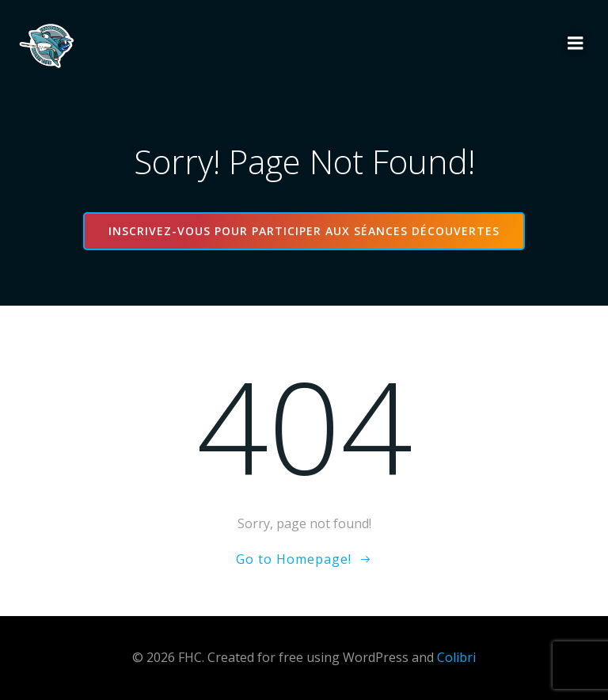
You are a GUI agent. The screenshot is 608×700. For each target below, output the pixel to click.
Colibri (456, 657)
